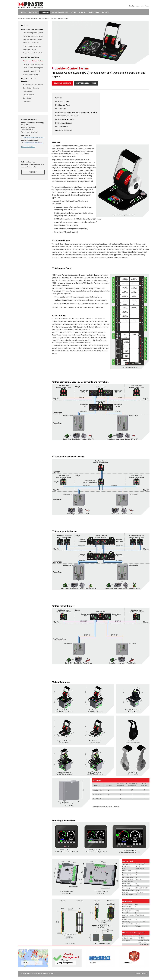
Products (46, 18)
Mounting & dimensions (64, 130)
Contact (137, 973)
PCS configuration (62, 127)
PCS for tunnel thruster (64, 123)
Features (59, 98)
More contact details (28, 147)
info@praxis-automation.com (34, 142)
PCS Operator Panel (63, 105)
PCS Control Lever (62, 101)
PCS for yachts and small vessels (67, 116)
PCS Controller (61, 109)
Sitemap (144, 973)
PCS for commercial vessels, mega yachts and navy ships (76, 112)
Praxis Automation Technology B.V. (30, 18)
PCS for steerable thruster (65, 119)
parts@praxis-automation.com (34, 137)
